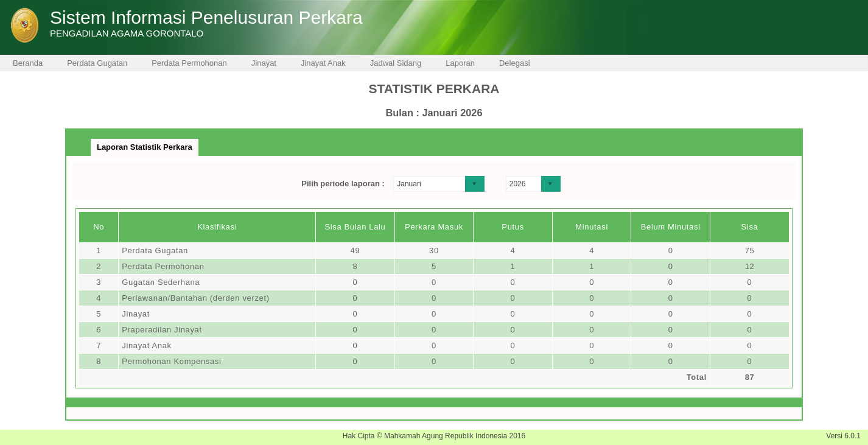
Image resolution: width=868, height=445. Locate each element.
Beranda (28, 63)
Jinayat (264, 63)
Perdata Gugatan (97, 63)
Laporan (460, 63)
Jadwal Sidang (396, 63)
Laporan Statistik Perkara (145, 147)
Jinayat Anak (323, 63)
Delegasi (515, 63)
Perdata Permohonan (189, 63)
